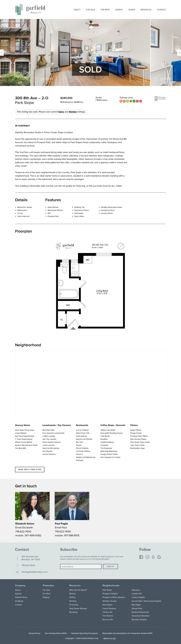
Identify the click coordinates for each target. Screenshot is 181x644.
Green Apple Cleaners (52, 442)
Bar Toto (80, 442)
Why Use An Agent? (78, 590)
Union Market (21, 433)
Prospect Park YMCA (139, 436)
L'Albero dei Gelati (108, 430)
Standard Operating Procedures (85, 633)
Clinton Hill (107, 612)
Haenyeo (80, 460)
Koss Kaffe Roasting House (111, 433)
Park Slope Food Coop (25, 430)
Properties (48, 585)
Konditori (104, 439)
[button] (160, 100)
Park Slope (107, 590)
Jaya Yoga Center (138, 445)
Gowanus (136, 590)
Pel (114, 638)
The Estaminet (106, 448)
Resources (75, 585)
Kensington (108, 605)
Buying (72, 594)
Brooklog (146, 10)
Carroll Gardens (109, 608)
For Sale (90, 10)
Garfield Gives (21, 597)
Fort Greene (108, 616)
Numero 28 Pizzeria (84, 439)
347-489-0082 (33, 535)
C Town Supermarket (24, 439)
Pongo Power (136, 433)
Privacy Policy (35, 633)
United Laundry (49, 436)
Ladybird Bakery (107, 442)
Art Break (19, 601)
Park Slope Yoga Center (140, 442)
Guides (132, 10)
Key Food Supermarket (25, 436)
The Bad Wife (21, 448)
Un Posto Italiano (83, 451)
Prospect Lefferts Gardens (114, 597)
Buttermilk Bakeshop (109, 451)
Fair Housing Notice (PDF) (56, 633)
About (77, 10)
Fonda (79, 445)
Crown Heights (138, 597)
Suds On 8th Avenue (51, 448)
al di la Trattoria (82, 430)
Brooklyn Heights (139, 619)
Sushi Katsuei (81, 436)
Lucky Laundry (48, 445)
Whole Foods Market (24, 442)
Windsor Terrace (110, 601)
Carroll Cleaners (49, 454)
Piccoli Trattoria (82, 448)
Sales (61, 112)
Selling (72, 597)
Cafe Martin (105, 436)
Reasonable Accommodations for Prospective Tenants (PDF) (127, 633)
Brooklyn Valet (48, 430)
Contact (161, 10)
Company (20, 585)
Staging (46, 597)
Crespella (104, 445)
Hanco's (79, 454)
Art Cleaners (48, 451)
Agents (119, 10)
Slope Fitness (136, 430)
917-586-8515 (72, 535)
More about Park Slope (30, 469)
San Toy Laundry (49, 439)
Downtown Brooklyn (141, 616)
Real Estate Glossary (78, 608)
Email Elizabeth (24, 527)
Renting (73, 601)
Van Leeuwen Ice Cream (110, 457)
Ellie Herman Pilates (138, 439)
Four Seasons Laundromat (53, 433)
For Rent (105, 10)
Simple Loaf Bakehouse (86, 457)
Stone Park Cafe (83, 433)
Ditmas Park (137, 608)
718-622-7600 (23, 531)
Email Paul (61, 527)
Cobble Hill (137, 594)
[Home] (30, 10)
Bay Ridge (136, 605)
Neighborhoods (111, 585)
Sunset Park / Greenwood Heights (146, 601)
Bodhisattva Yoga (137, 448)
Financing (74, 605)
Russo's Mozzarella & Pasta (26, 445)
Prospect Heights (110, 594)
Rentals (73, 112)
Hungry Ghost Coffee (109, 454)
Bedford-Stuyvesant (140, 612)
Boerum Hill (108, 619)
